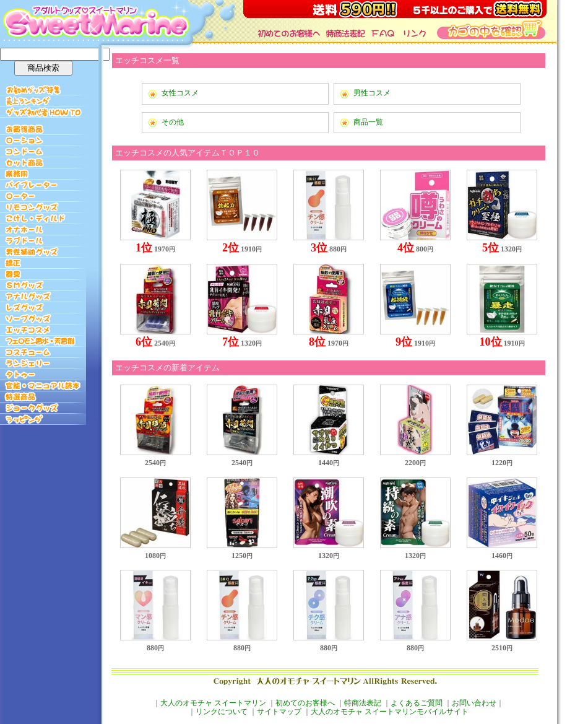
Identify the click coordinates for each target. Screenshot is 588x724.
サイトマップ (279, 712)
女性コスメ (180, 93)
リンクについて (222, 712)
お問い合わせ (474, 703)
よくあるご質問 (417, 703)
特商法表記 (363, 703)
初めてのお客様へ (305, 703)
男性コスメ (372, 93)
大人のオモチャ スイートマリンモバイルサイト (390, 712)
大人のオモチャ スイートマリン (213, 703)
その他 (173, 122)
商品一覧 (368, 122)
